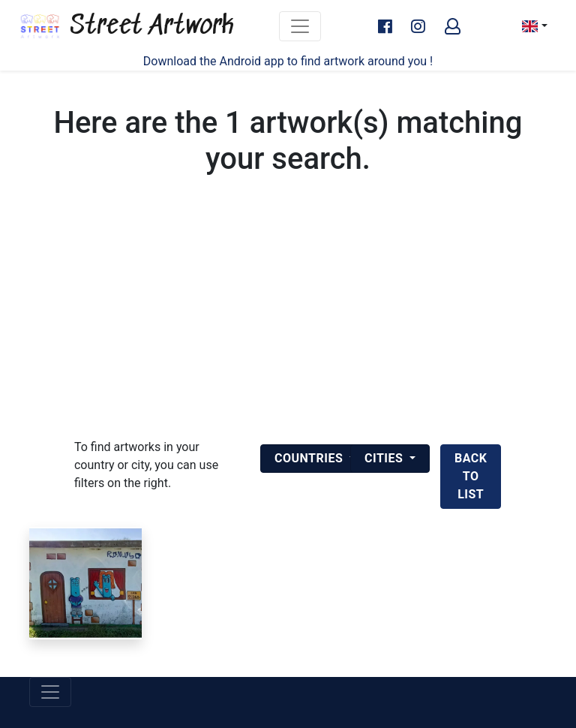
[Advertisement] (288, 326)
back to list (471, 476)
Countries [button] (310, 458)
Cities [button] (385, 458)
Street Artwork (126, 26)
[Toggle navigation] (300, 26)
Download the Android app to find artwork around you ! (288, 61)
